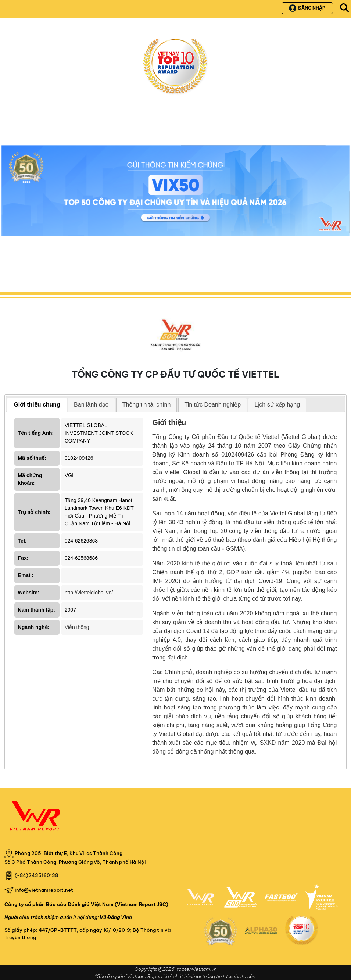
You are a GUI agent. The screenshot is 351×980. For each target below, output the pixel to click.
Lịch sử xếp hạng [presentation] (277, 405)
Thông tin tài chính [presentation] (147, 405)
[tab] (37, 405)
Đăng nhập (307, 8)
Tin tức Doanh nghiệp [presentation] (213, 405)
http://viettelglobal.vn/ (89, 593)
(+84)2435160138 (36, 875)
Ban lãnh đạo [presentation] (91, 405)
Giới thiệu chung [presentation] (37, 405)
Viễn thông (77, 627)
